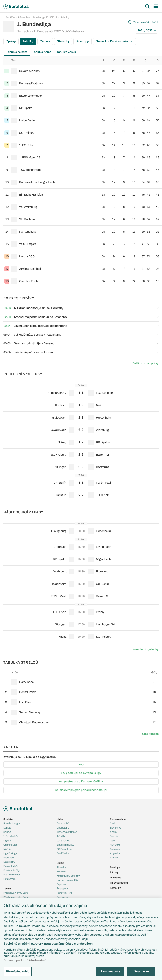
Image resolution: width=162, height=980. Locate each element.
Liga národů (10, 879)
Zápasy (45, 41)
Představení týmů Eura (16, 893)
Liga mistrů (9, 862)
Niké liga (8, 849)
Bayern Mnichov (65, 845)
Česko (113, 823)
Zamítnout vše (110, 971)
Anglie (113, 832)
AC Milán (61, 836)
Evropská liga (11, 866)
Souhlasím (141, 971)
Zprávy (11, 41)
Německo (115, 845)
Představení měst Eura (16, 897)
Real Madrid (63, 853)
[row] (83, 71)
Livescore (115, 878)
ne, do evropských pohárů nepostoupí (81, 790)
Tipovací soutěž (119, 883)
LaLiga (7, 828)
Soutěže (10, 17)
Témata (7, 889)
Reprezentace (118, 819)
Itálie (112, 840)
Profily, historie (64, 893)
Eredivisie (9, 857)
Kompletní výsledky (146, 649)
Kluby (60, 819)
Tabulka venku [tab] (66, 52)
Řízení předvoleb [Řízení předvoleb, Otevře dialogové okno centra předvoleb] (18, 971)
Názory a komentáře (68, 880)
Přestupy (83, 41)
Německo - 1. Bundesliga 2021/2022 (38, 17)
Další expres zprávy (145, 363)
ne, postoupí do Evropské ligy (81, 773)
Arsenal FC (63, 823)
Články (61, 863)
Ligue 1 (7, 840)
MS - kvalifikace (12, 875)
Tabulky (65, 17)
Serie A (7, 832)
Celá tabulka (150, 734)
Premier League (12, 823)
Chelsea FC (63, 828)
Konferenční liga (12, 870)
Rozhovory (63, 897)
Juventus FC (64, 840)
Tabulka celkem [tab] (17, 52)
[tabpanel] (81, 172)
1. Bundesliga (11, 836)
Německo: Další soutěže (114, 41)
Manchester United (67, 832)
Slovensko (116, 828)
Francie (114, 836)
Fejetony (61, 884)
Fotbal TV (115, 888)
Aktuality (61, 867)
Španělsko (116, 849)
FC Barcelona (64, 849)
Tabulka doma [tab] (42, 52)
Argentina (115, 853)
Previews (62, 871)
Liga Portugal (10, 853)
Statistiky (63, 41)
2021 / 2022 (147, 31)
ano (81, 764)
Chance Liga (10, 845)
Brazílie (114, 857)
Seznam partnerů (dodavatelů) (26, 960)
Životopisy (62, 889)
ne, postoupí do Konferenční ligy (81, 782)
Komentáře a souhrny (68, 876)
